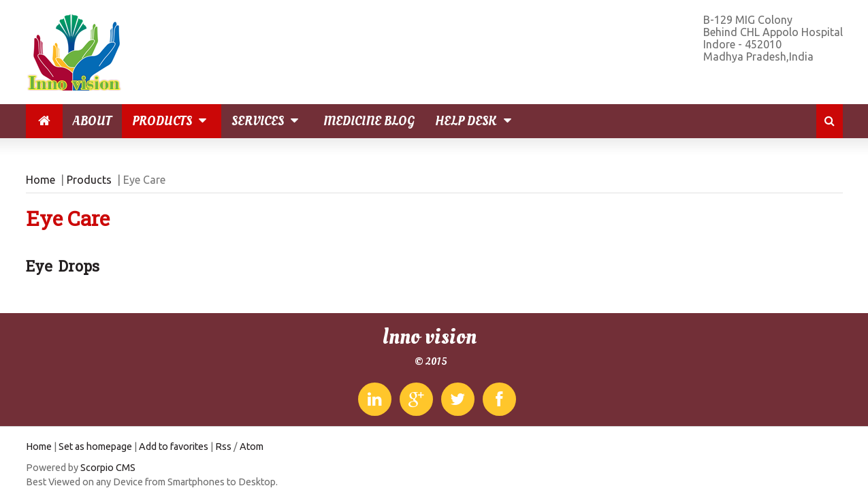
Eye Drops (63, 266)
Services (267, 121)
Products (172, 121)
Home (41, 180)
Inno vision (429, 337)
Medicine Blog (369, 121)
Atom (252, 447)
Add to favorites (174, 447)
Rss (223, 447)
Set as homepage (95, 447)
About (92, 121)
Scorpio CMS (108, 468)
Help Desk (476, 121)
